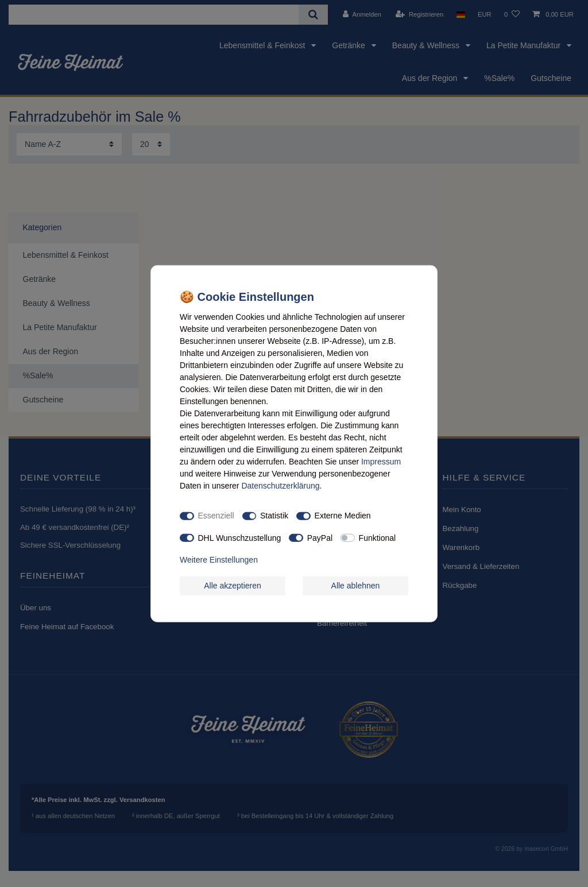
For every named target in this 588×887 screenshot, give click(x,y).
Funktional (378, 537)
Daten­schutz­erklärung (280, 485)
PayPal (320, 537)
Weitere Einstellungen (219, 560)
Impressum (381, 461)
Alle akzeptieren (233, 585)
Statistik (274, 516)
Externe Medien (343, 516)
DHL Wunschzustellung (240, 537)
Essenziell (216, 516)
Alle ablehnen (356, 585)
